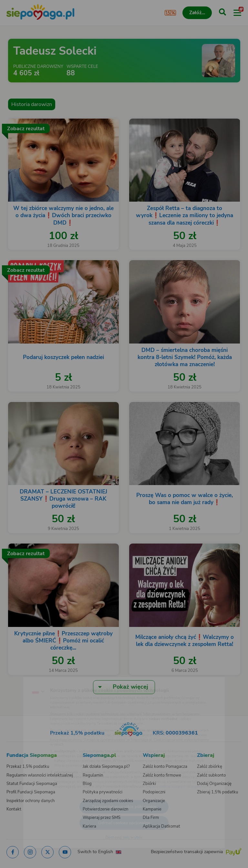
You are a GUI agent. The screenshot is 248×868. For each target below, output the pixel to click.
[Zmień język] (18, 675)
